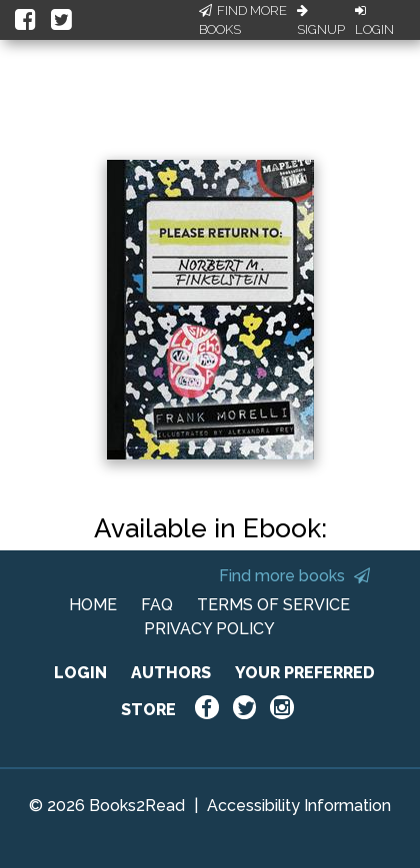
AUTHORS (171, 673)
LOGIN (80, 673)
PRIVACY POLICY (209, 629)
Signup (321, 21)
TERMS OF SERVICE (273, 605)
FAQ (157, 605)
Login (374, 21)
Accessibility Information (299, 806)
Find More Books (243, 20)
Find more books (294, 576)
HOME (93, 605)
